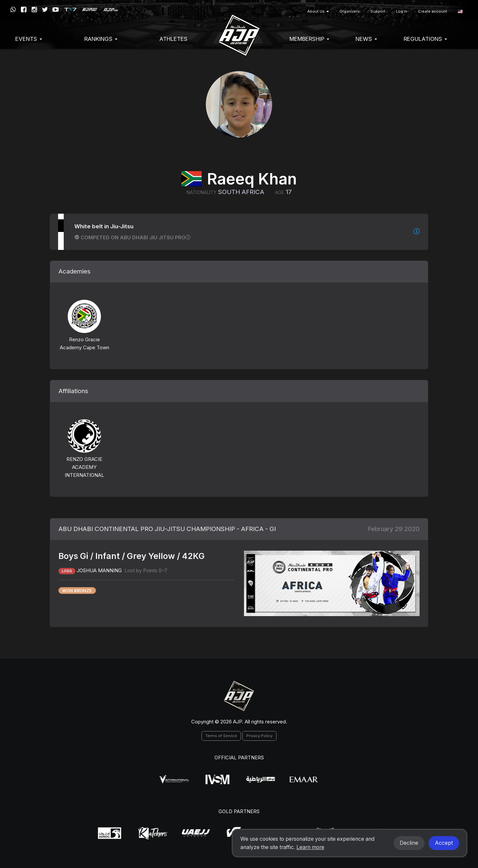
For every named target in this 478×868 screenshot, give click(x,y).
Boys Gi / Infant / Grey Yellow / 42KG (132, 556)
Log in (402, 11)
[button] (460, 11)
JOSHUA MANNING (100, 570)
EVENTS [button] (29, 39)
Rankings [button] (101, 39)
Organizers (350, 11)
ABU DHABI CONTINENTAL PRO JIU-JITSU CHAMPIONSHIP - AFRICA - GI (167, 529)
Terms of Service (221, 736)
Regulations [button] (425, 39)
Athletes (173, 39)
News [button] (366, 39)
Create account (433, 11)
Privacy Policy (259, 736)
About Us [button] (318, 11)
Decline (409, 843)
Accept (444, 843)
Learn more (310, 847)
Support (378, 11)
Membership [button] (309, 39)
